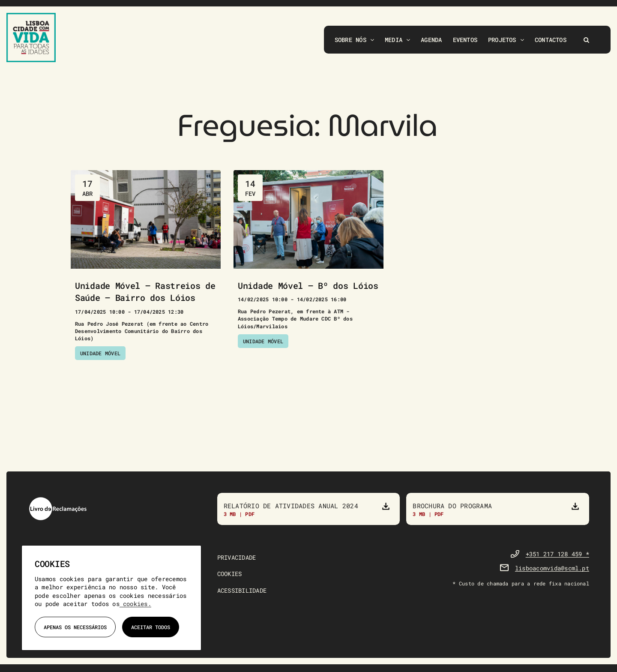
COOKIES (230, 575)
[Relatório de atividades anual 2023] (309, 510)
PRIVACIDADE (237, 559)
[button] (586, 40)
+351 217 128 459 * (557, 555)
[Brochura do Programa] (498, 510)
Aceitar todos (151, 627)
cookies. (135, 604)
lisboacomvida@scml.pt (552, 570)
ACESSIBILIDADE (242, 592)
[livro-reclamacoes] (58, 500)
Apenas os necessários (75, 627)
